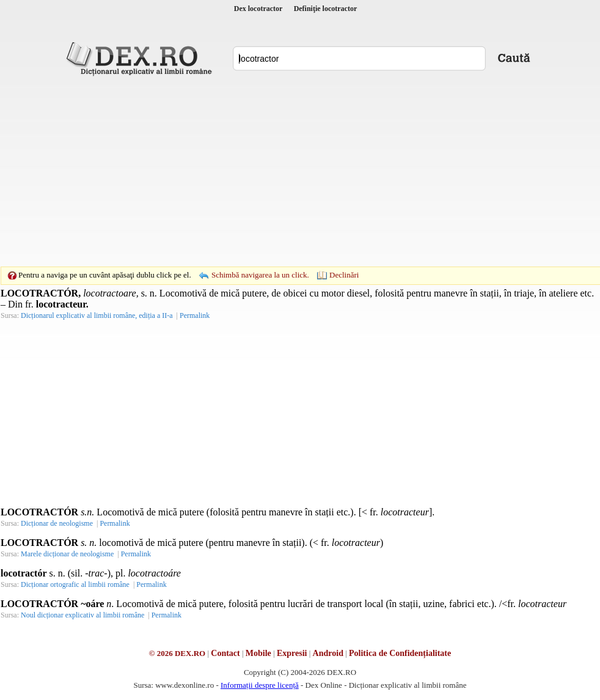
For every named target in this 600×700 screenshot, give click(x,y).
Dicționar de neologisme (57, 523)
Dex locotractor (258, 9)
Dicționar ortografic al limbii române (75, 584)
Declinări (344, 275)
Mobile (258, 653)
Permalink (195, 315)
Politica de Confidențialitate (400, 653)
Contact (225, 653)
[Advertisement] (284, 171)
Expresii (292, 653)
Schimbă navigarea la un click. (260, 275)
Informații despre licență (260, 685)
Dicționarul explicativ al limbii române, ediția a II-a (97, 315)
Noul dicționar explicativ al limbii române (82, 615)
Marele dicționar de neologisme (67, 554)
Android (328, 653)
